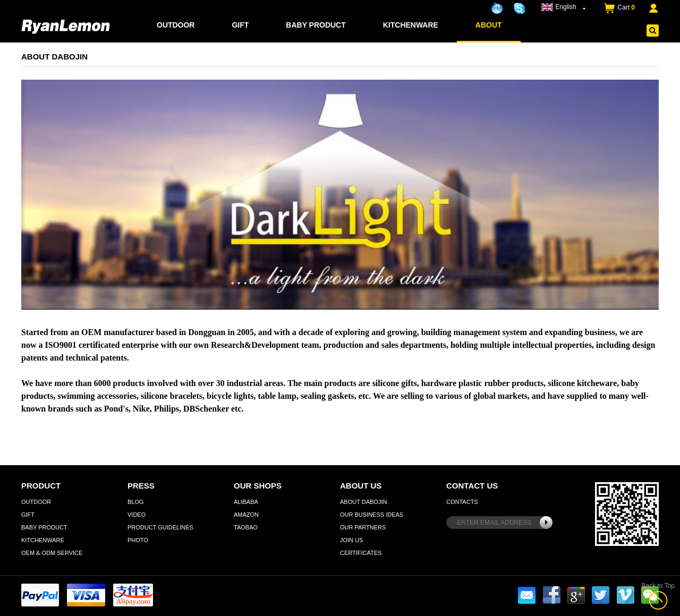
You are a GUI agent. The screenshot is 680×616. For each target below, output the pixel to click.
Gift (241, 25)
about (489, 25)
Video (137, 515)
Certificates (361, 553)
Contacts (462, 502)
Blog (136, 502)
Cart (626, 7)
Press (141, 486)
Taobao (246, 527)
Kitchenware (411, 25)
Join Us (351, 540)
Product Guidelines (160, 527)
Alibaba (246, 502)
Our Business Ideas (372, 515)
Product (41, 486)
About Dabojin (363, 502)
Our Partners (363, 527)
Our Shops (258, 486)
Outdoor (176, 25)
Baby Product (316, 25)
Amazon (246, 515)
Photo (138, 540)
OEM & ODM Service (52, 553)
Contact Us (472, 486)
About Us (361, 486)
